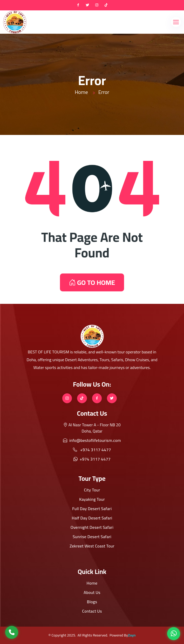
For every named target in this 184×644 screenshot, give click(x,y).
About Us (92, 592)
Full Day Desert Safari (92, 509)
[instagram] (97, 5)
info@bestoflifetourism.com (92, 440)
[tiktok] (106, 5)
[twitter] (87, 5)
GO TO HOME (92, 282)
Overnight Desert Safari (92, 527)
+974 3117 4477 (92, 450)
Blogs (92, 602)
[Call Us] (12, 632)
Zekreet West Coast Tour (92, 546)
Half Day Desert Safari (92, 518)
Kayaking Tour (92, 499)
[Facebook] (78, 5)
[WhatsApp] (174, 634)
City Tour (92, 490)
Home (81, 92)
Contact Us (92, 611)
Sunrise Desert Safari (92, 537)
